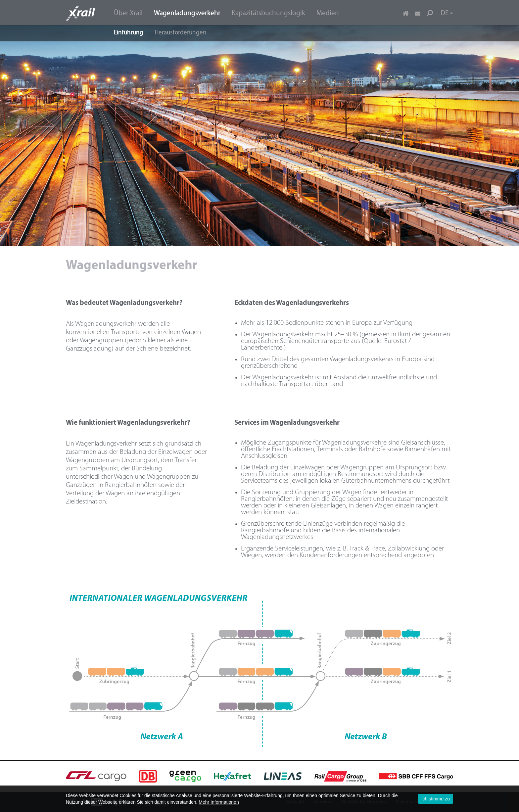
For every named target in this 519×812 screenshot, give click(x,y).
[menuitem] (128, 13)
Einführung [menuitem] (129, 33)
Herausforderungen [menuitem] (181, 33)
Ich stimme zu (436, 799)
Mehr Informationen (219, 802)
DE (447, 13)
